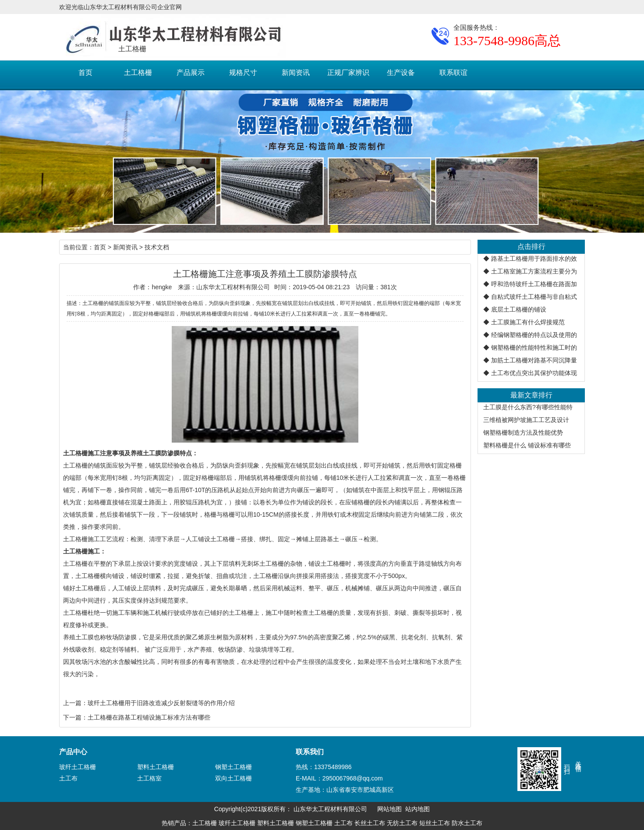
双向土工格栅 (234, 778)
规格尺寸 (243, 73)
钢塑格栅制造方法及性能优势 (523, 433)
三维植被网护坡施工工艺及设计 (526, 420)
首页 (85, 73)
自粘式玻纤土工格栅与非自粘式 (534, 297)
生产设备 (401, 73)
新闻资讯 (296, 73)
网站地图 (389, 809)
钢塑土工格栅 (234, 767)
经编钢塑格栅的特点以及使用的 (534, 335)
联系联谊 (453, 73)
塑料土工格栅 (156, 767)
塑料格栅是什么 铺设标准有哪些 (527, 445)
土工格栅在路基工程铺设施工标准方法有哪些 (149, 717)
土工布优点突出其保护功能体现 (534, 373)
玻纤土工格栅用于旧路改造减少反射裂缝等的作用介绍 (161, 703)
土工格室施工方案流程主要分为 (534, 271)
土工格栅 (138, 73)
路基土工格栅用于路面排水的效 (534, 259)
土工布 (68, 778)
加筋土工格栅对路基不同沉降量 (534, 360)
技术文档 (157, 247)
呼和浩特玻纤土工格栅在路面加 (534, 284)
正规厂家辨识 (348, 73)
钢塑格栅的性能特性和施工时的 (534, 348)
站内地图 (418, 809)
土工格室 (149, 778)
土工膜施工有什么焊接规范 (528, 322)
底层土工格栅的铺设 (519, 309)
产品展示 (191, 73)
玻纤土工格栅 (78, 767)
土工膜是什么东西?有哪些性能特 (528, 407)
